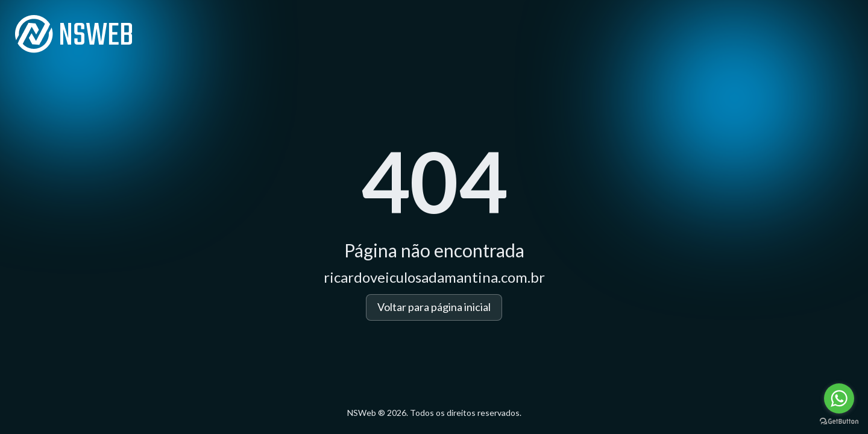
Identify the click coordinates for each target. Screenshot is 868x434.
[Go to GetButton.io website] (839, 422)
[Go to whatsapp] (839, 398)
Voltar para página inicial (434, 307)
